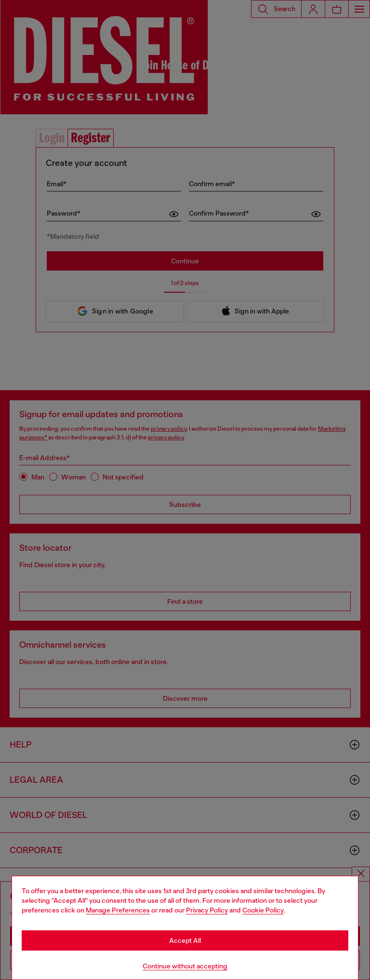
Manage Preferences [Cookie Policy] (118, 910)
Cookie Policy (263, 910)
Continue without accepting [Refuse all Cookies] (185, 966)
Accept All (185, 940)
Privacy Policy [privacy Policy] (207, 910)
